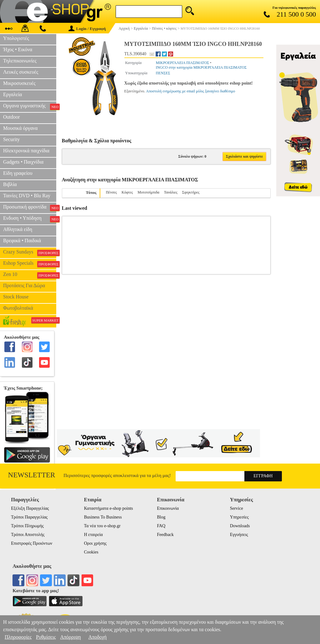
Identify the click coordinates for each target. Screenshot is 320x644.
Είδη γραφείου (18, 173)
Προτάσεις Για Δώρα (24, 285)
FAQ (161, 526)
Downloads (240, 526)
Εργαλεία (12, 94)
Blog (161, 517)
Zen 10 (30, 275)
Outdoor (11, 117)
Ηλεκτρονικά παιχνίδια (26, 151)
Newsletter (32, 475)
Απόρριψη (70, 637)
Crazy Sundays (30, 253)
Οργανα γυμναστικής (30, 106)
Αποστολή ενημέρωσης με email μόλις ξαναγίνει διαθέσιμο (190, 91)
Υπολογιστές (16, 38)
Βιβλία (10, 184)
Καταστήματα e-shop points (109, 508)
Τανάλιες (171, 192)
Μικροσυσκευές (19, 83)
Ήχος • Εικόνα (18, 49)
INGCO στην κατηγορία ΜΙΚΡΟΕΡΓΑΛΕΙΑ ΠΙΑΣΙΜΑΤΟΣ (201, 67)
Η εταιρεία (93, 535)
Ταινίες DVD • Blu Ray (27, 196)
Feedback (165, 535)
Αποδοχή (98, 637)
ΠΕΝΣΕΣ (163, 73)
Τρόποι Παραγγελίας (29, 517)
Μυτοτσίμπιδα (148, 192)
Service (237, 508)
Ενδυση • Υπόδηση (30, 219)
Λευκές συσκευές (21, 72)
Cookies (91, 552)
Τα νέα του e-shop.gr (102, 526)
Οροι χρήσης (95, 543)
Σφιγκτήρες (191, 192)
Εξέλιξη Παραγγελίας (30, 508)
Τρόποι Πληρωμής (27, 526)
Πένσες (111, 192)
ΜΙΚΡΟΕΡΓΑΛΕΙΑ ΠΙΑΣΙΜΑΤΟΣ (183, 63)
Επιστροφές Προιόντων (32, 543)
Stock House (16, 297)
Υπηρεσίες (239, 517)
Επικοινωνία (168, 508)
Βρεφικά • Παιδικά (22, 241)
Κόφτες (127, 192)
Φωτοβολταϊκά (18, 308)
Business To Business (103, 517)
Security (11, 139)
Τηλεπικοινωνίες (20, 61)
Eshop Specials (30, 264)
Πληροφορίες (18, 637)
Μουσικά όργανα (20, 128)
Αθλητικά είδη (18, 229)
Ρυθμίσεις (46, 637)
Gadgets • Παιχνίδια (23, 162)
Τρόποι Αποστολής (28, 535)
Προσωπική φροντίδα (30, 208)
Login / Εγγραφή (87, 29)
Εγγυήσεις (239, 535)
